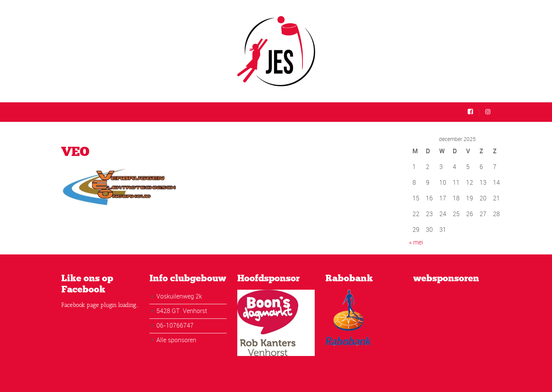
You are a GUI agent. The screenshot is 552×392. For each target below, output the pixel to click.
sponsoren (182, 340)
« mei (416, 242)
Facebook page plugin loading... (100, 305)
